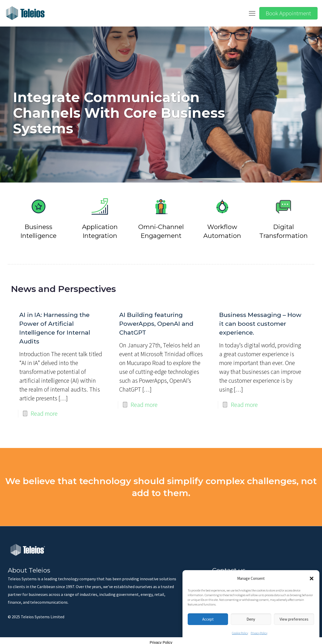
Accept (208, 619)
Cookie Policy (240, 633)
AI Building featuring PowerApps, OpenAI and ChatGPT (156, 321)
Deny (251, 619)
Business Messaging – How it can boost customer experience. (260, 321)
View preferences (294, 619)
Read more (44, 411)
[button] (312, 578)
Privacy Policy (259, 633)
